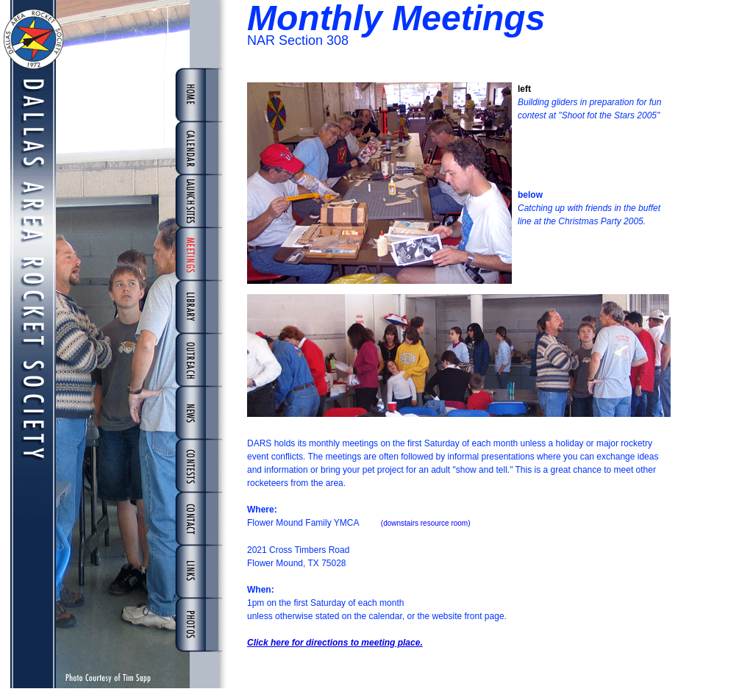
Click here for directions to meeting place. (335, 643)
